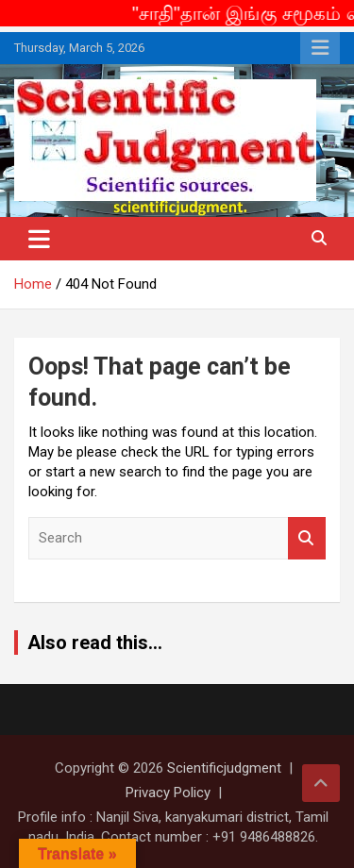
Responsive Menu (320, 48)
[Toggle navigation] (39, 239)
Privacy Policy (168, 793)
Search (307, 538)
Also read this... (95, 643)
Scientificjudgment (224, 768)
